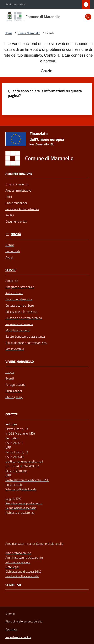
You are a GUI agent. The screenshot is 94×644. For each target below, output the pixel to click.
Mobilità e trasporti (17, 330)
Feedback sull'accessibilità (22, 576)
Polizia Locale (14, 485)
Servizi (11, 270)
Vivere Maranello (29, 33)
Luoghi (10, 372)
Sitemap (10, 614)
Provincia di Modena (16, 4)
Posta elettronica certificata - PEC (27, 480)
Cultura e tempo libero (20, 305)
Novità (16, 234)
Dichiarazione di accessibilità (23, 571)
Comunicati (13, 251)
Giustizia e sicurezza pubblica (24, 318)
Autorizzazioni (14, 293)
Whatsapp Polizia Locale (21, 489)
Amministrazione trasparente (24, 558)
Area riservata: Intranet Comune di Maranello (34, 544)
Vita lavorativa (15, 349)
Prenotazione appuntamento (24, 503)
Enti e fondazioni (16, 203)
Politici (10, 215)
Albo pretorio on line (18, 553)
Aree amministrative (18, 190)
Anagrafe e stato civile (20, 287)
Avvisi (9, 257)
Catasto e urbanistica (19, 299)
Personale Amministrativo (22, 209)
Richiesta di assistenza (20, 513)
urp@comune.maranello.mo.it (24, 461)
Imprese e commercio (19, 324)
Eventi (10, 378)
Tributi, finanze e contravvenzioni (26, 343)
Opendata (11, 629)
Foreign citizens (15, 385)
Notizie (10, 245)
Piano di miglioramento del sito (24, 621)
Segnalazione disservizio (21, 508)
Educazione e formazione (21, 312)
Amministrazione (19, 174)
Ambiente (12, 281)
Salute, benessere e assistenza (25, 336)
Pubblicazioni (14, 391)
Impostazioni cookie (18, 637)
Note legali (12, 567)
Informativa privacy (18, 562)
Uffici (9, 197)
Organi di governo (17, 184)
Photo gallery (14, 397)
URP (8, 475)
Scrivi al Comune (16, 471)
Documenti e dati (16, 221)
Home (8, 33)
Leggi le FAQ (13, 499)
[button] (88, 17)
